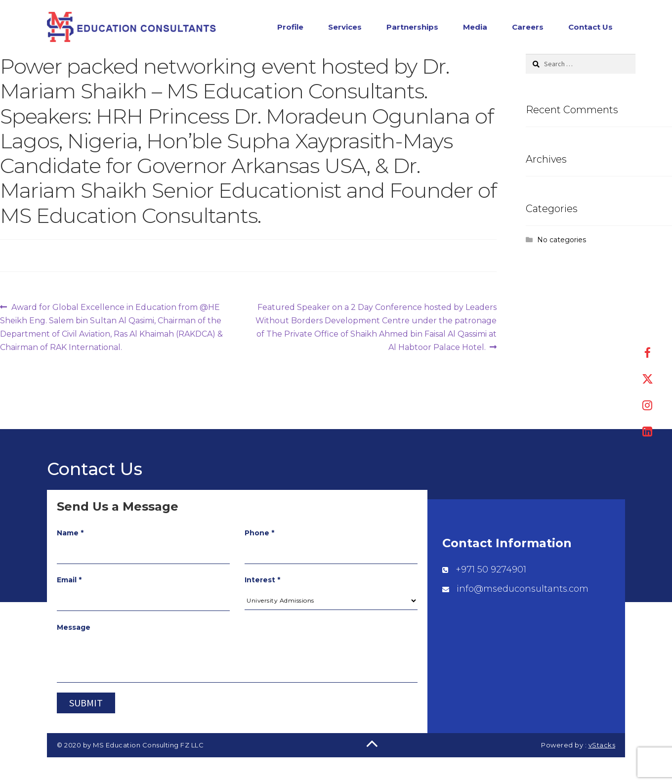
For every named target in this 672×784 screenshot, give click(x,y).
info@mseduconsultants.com (523, 591)
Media (475, 28)
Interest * (262, 582)
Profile (290, 28)
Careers (528, 28)
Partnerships (412, 28)
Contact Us (590, 28)
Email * (69, 582)
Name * (70, 535)
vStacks (602, 747)
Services (345, 28)
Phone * (259, 535)
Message (74, 629)
